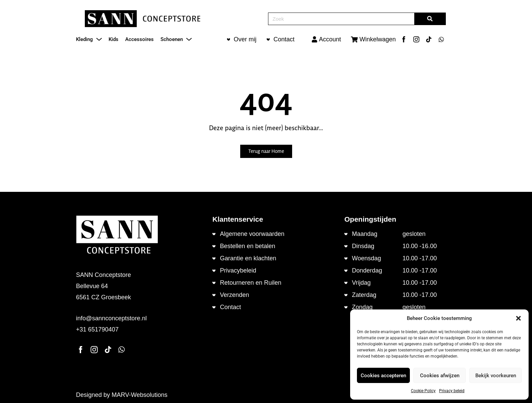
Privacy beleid (452, 391)
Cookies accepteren (383, 376)
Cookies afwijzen (440, 376)
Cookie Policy (423, 391)
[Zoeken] (430, 19)
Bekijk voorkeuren (496, 376)
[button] (518, 318)
